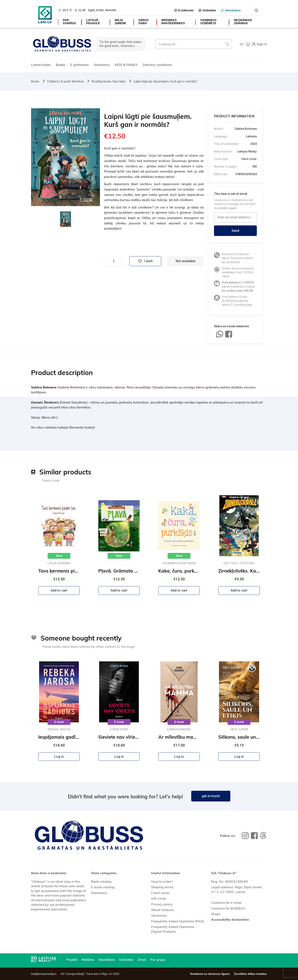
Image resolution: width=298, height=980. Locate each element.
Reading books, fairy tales (109, 81)
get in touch (211, 796)
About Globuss (162, 910)
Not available (186, 261)
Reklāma (88, 960)
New (59, 556)
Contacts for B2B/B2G (228, 908)
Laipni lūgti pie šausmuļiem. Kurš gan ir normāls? (165, 81)
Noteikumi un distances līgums (210, 974)
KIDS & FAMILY (126, 65)
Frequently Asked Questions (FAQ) (177, 921)
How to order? (162, 881)
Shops (216, 914)
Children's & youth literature (65, 81)
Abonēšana (107, 960)
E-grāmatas (79, 65)
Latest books (41, 65)
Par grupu (158, 960)
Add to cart (59, 590)
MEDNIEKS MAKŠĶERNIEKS (173, 22)
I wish (145, 261)
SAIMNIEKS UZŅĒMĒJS (208, 22)
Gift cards (159, 898)
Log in (59, 757)
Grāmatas (126, 960)
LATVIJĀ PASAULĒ (93, 22)
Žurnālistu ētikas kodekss (251, 974)
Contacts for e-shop (226, 903)
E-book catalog (103, 887)
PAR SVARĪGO (70, 22)
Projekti (72, 960)
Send (235, 231)
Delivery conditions (157, 65)
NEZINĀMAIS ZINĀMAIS (243, 22)
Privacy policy (162, 904)
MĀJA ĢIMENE (120, 22)
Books (61, 65)
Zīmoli (142, 960)
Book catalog (101, 881)
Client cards (160, 893)
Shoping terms (162, 887)
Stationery (102, 65)
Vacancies (159, 915)
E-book (59, 722)
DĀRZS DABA (143, 22)
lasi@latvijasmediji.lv (44, 974)
